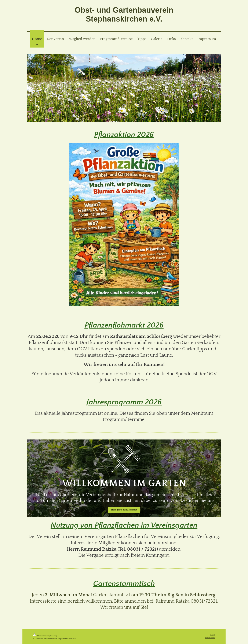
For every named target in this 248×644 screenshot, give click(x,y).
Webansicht (210, 637)
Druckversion (41, 636)
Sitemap (54, 636)
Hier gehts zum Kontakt (124, 510)
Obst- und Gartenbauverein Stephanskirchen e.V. (124, 14)
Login (213, 635)
